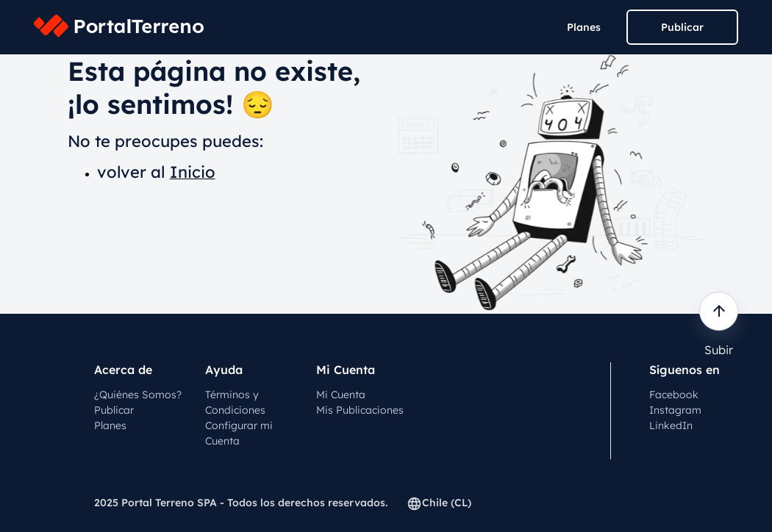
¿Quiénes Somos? (138, 395)
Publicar (682, 27)
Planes (584, 27)
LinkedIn (671, 425)
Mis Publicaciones (360, 410)
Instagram (675, 410)
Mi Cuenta (341, 395)
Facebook (674, 395)
